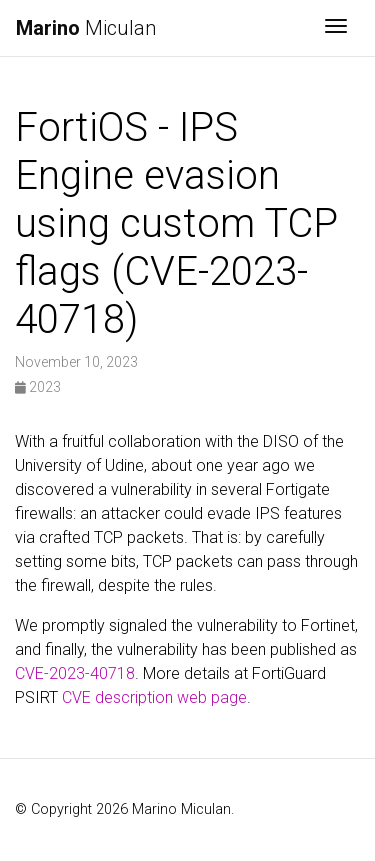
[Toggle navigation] (336, 28)
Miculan (86, 28)
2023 (38, 387)
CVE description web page (154, 697)
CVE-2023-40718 (75, 673)
